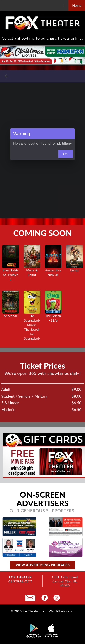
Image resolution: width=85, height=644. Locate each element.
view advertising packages (42, 565)
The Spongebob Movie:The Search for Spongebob (32, 320)
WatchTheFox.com (62, 611)
